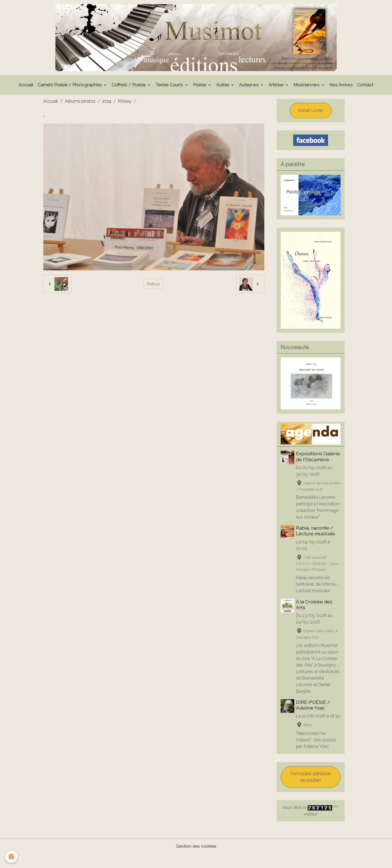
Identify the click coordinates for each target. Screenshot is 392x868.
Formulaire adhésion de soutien (310, 791)
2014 (107, 103)
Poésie (200, 86)
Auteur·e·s (249, 86)
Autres (223, 86)
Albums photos (80, 103)
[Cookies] (12, 857)
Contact (365, 86)
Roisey (125, 103)
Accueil (26, 86)
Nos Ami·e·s (341, 86)
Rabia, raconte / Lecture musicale (316, 538)
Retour (154, 285)
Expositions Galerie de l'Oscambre (318, 458)
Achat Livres (311, 112)
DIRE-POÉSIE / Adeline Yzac (314, 713)
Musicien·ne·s (307, 86)
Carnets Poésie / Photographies (70, 86)
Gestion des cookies (196, 860)
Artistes (277, 86)
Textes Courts (170, 86)
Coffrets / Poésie (129, 86)
